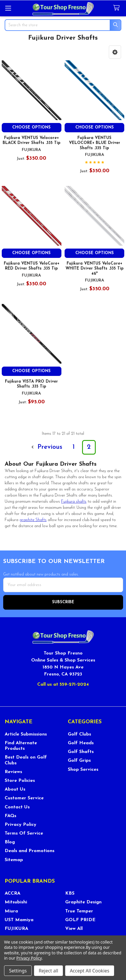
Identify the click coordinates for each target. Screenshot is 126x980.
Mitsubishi (16, 902)
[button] (115, 52)
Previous (46, 447)
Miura (11, 911)
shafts (74, 502)
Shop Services (83, 770)
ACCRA (13, 893)
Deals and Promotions (30, 851)
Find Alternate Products (21, 746)
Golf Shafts (81, 752)
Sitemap (14, 860)
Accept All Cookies (90, 971)
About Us (15, 789)
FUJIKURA (16, 929)
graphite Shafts (33, 520)
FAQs (10, 816)
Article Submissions (26, 734)
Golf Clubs (79, 734)
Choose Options (31, 127)
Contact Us (17, 807)
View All (74, 929)
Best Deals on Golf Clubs (26, 760)
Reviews (13, 772)
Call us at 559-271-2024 (63, 685)
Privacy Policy (21, 825)
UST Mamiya (19, 920)
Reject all (48, 971)
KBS (70, 893)
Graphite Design (83, 902)
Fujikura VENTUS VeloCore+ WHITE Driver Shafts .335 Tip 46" (95, 269)
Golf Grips (79, 761)
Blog (10, 842)
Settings (18, 971)
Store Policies (20, 781)
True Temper (79, 911)
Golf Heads (81, 743)
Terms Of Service (24, 833)
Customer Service (24, 798)
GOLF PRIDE (80, 920)
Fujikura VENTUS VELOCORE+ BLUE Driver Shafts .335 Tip (95, 143)
